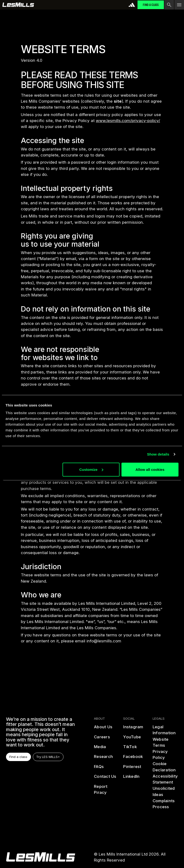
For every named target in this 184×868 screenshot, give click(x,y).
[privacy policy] (165, 755)
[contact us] (105, 778)
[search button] (169, 5)
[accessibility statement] (165, 779)
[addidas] (132, 5)
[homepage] (41, 857)
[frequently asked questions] (99, 769)
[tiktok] (130, 749)
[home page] (18, 5)
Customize (91, 469)
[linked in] (132, 778)
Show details (158, 454)
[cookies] (165, 767)
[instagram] (133, 729)
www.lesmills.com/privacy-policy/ (128, 121)
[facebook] (133, 759)
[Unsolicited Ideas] (165, 792)
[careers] (102, 739)
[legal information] (165, 730)
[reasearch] (103, 759)
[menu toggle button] (179, 5)
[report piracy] (106, 790)
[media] (100, 749)
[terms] (165, 743)
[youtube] (132, 739)
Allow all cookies (150, 469)
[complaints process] (165, 804)
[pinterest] (132, 769)
